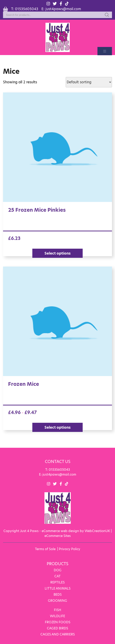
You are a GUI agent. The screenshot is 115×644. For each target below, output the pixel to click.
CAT (58, 576)
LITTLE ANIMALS (58, 588)
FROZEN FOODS (58, 622)
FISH (58, 610)
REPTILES (58, 582)
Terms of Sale (45, 549)
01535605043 (27, 9)
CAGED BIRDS (58, 628)
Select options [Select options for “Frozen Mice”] (58, 427)
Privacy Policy (70, 549)
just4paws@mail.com (63, 9)
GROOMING (58, 600)
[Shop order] (89, 82)
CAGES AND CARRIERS (58, 634)
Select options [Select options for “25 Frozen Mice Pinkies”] (58, 253)
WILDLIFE (58, 616)
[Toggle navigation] (105, 51)
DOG (58, 570)
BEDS (58, 594)
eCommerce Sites (58, 536)
